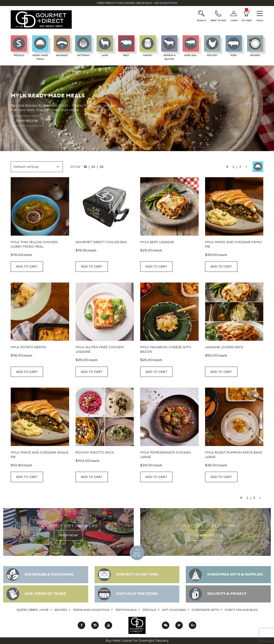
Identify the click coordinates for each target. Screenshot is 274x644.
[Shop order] (37, 167)
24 (93, 167)
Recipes (61, 610)
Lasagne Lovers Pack (224, 347)
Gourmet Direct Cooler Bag (101, 242)
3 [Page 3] (240, 167)
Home (44, 610)
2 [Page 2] (233, 167)
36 (102, 167)
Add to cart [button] (27, 267)
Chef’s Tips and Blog (241, 610)
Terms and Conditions (91, 610)
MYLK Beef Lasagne (157, 242)
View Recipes (206, 535)
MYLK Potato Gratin (28, 347)
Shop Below (27, 121)
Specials (149, 610)
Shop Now (68, 535)
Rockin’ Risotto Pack (95, 453)
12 (85, 167)
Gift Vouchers (174, 610)
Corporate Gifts (205, 610)
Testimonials (126, 610)
